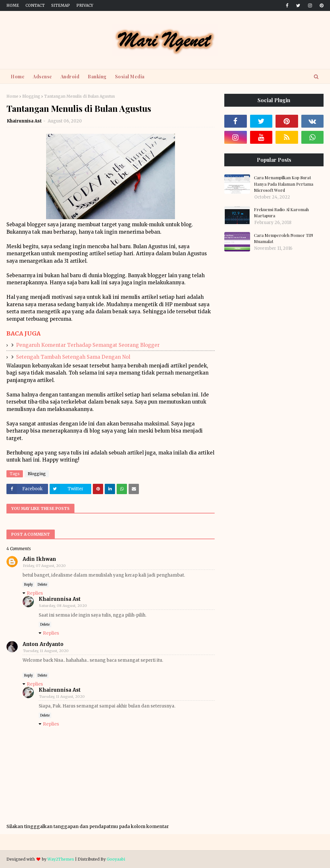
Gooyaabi (116, 859)
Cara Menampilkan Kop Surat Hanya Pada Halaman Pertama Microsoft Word (284, 184)
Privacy (85, 5)
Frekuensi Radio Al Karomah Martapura (281, 213)
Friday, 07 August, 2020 (44, 566)
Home (13, 5)
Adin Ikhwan (39, 559)
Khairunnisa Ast (24, 121)
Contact (35, 5)
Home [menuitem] (18, 77)
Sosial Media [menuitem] (130, 77)
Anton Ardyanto (43, 644)
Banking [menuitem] (97, 77)
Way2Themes (61, 859)
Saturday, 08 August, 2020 (63, 606)
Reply (29, 585)
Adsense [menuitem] (43, 77)
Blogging (31, 96)
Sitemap (61, 5)
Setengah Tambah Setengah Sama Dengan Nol (73, 357)
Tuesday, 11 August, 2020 (46, 651)
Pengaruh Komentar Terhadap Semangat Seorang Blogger (88, 345)
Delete (42, 585)
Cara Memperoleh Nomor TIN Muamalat (284, 238)
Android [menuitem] (70, 77)
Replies (35, 593)
